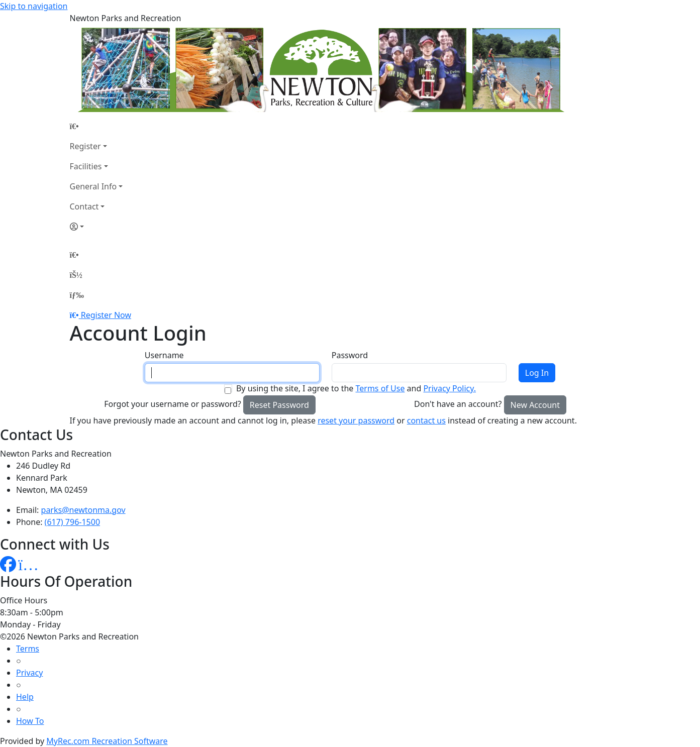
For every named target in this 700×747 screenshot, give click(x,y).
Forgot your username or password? (173, 404)
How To (30, 721)
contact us (426, 420)
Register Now (106, 315)
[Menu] (77, 295)
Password (350, 355)
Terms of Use (380, 388)
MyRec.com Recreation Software (107, 741)
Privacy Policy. (449, 388)
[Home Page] (96, 126)
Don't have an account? (458, 404)
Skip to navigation (34, 6)
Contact (84, 206)
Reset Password (279, 405)
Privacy (29, 673)
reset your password (356, 420)
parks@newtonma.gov (83, 510)
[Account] (96, 227)
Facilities (86, 166)
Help (25, 697)
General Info (93, 186)
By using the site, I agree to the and (356, 388)
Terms (28, 649)
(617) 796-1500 (72, 522)
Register (85, 146)
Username (164, 355)
